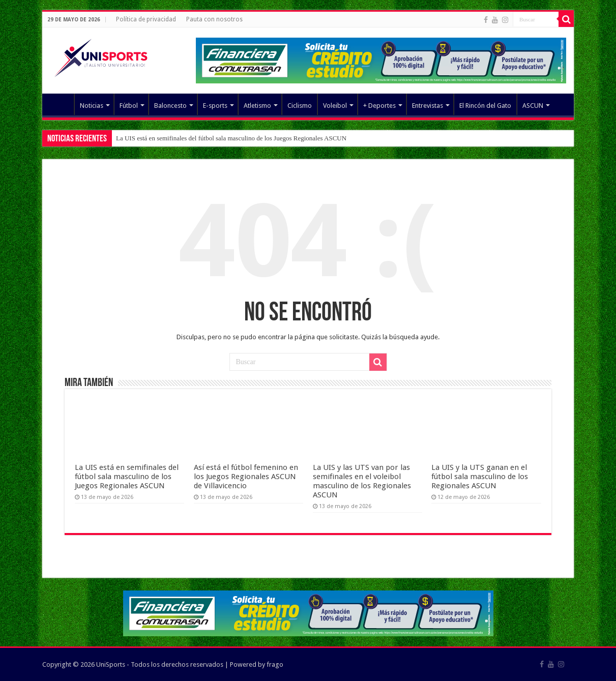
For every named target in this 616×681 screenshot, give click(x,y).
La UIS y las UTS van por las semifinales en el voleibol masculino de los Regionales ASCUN (362, 481)
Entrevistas (428, 106)
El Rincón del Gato (485, 106)
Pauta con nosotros (214, 19)
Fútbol (129, 106)
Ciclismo (300, 106)
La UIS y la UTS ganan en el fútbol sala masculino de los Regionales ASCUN (480, 477)
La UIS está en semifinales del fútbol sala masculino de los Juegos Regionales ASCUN (231, 138)
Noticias (92, 106)
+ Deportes (379, 106)
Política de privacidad (146, 19)
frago (275, 664)
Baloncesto (170, 106)
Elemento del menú (61, 104)
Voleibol (335, 106)
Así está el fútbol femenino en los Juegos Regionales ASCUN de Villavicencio (246, 477)
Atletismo (257, 106)
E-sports (215, 106)
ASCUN (533, 106)
